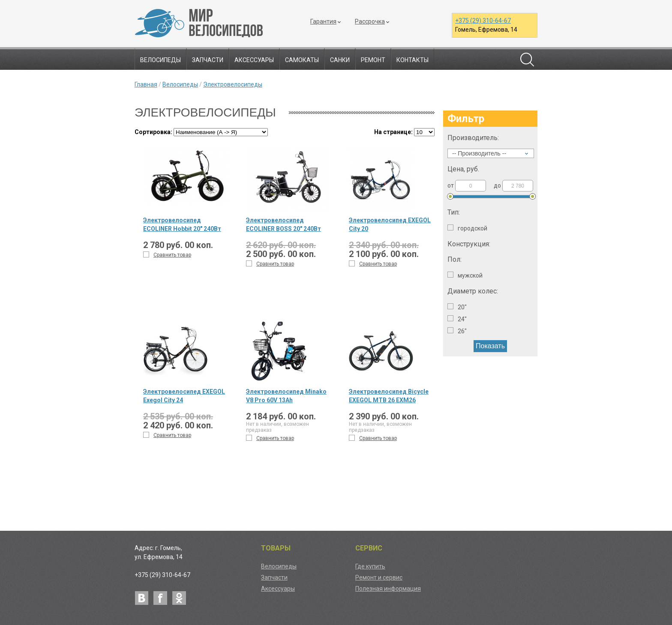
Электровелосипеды (233, 84)
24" (457, 319)
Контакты (412, 60)
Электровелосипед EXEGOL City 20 (390, 224)
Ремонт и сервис (379, 577)
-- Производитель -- (479, 153)
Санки (340, 60)
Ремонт (373, 60)
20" (457, 307)
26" (457, 331)
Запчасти (208, 60)
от (467, 186)
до (513, 186)
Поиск (527, 60)
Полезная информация (388, 589)
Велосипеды (160, 60)
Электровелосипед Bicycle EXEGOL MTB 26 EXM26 (389, 396)
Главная (146, 84)
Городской (467, 228)
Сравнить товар (167, 255)
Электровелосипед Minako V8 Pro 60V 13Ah (286, 396)
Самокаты (302, 60)
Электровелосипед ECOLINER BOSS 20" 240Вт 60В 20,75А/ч (283, 225)
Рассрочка (370, 21)
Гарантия (323, 21)
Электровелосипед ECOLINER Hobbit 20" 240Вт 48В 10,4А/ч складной (182, 225)
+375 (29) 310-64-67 (483, 21)
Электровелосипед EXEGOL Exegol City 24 (184, 396)
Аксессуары (254, 60)
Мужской (465, 275)
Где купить (370, 566)
